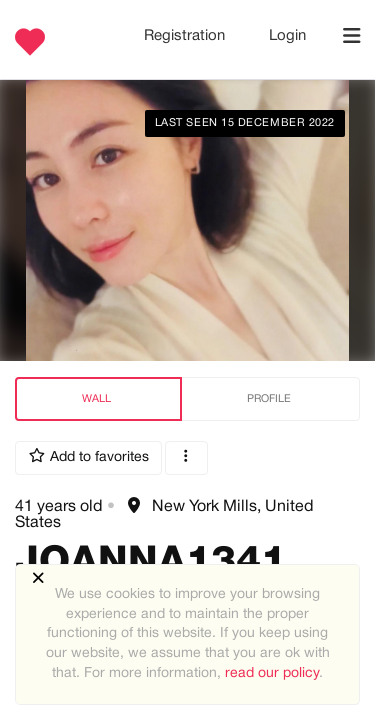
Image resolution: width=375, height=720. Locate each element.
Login (287, 36)
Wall (96, 399)
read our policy (272, 673)
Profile (269, 399)
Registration (186, 36)
